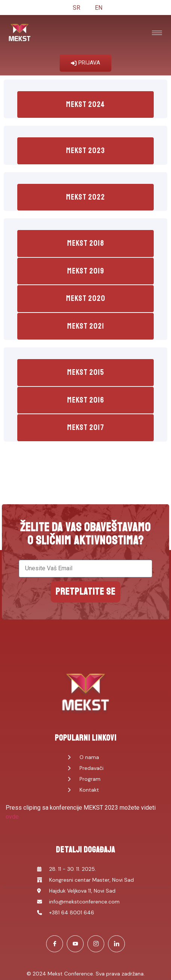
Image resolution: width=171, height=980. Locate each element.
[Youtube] (75, 944)
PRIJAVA (85, 63)
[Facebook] (55, 944)
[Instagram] (96, 944)
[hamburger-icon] (157, 33)
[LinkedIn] (116, 944)
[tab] (85, 105)
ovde (12, 817)
